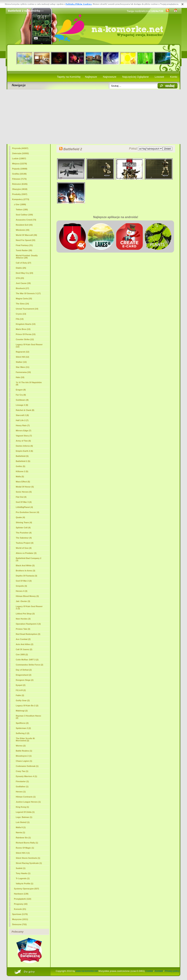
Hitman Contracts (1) (26, 797)
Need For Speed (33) (26, 240)
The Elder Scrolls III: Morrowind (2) (26, 739)
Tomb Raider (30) (24, 250)
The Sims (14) (22, 304)
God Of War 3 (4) (24, 502)
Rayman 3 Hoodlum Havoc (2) (29, 717)
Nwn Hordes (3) (23, 619)
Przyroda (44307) (20, 148)
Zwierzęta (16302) (21, 153)
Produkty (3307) (20, 194)
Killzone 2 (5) (22, 471)
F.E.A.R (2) (21, 690)
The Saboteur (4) (24, 538)
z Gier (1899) (20, 204)
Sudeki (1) (21, 868)
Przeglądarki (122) (23, 899)
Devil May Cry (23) (25, 273)
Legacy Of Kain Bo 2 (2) (27, 706)
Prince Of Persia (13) (26, 334)
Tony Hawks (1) (23, 873)
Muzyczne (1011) (20, 919)
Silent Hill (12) (23, 357)
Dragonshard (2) (24, 675)
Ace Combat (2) (23, 639)
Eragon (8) (21, 390)
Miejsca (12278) (20, 164)
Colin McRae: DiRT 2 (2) (27, 660)
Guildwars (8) (22, 400)
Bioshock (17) (22, 288)
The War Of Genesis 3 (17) (28, 293)
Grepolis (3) (21, 586)
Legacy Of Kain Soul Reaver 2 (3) (29, 607)
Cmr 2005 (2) (22, 654)
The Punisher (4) (24, 533)
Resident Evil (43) (24, 225)
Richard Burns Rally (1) (27, 843)
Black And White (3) (25, 565)
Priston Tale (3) (23, 629)
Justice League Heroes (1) (28, 802)
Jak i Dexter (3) (23, 601)
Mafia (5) (20, 477)
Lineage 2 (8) (22, 405)
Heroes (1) (21, 792)
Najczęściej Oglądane (135, 77)
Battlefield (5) (22, 456)
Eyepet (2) (21, 685)
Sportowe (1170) (20, 914)
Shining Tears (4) (24, 522)
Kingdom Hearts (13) (26, 324)
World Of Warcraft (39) (26, 235)
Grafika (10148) (19, 174)
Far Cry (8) (21, 395)
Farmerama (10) (23, 372)
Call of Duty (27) (24, 263)
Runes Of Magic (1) (25, 848)
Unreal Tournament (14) (27, 309)
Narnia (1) (21, 832)
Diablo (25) (21, 268)
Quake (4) (20, 517)
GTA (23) (20, 278)
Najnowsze (110, 77)
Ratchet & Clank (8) (25, 410)
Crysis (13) (21, 314)
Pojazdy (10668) (20, 169)
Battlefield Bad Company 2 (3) (29, 559)
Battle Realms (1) (24, 751)
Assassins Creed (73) (26, 220)
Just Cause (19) (23, 283)
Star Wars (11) (23, 367)
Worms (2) (21, 746)
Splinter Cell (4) (23, 528)
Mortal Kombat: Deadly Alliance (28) (27, 257)
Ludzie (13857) (19, 158)
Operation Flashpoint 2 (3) (28, 624)
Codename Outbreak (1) (27, 766)
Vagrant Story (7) (24, 436)
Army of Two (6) (23, 441)
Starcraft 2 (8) (22, 415)
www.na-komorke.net (87, 971)
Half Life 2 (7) (22, 420)
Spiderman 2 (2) (23, 728)
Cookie (149, 971)
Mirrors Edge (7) (24, 431)
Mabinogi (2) (22, 711)
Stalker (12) (21, 362)
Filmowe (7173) (19, 179)
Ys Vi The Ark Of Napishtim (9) (29, 384)
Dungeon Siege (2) (25, 680)
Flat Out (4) (21, 497)
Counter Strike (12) (25, 339)
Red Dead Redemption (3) (28, 634)
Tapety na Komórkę (69, 77)
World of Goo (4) (24, 548)
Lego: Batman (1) (24, 817)
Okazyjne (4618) (20, 189)
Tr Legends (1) (23, 878)
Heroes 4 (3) (22, 591)
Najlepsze (91, 77)
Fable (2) (20, 695)
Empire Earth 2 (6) (24, 451)
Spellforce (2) (22, 723)
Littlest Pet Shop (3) (25, 614)
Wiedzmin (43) (23, 230)
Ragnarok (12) (23, 352)
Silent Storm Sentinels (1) (28, 858)
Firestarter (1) (22, 781)
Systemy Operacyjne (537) (27, 889)
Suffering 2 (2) (23, 733)
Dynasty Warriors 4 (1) (26, 776)
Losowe (159, 77)
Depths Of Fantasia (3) (27, 576)
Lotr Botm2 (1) (23, 822)
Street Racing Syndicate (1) (29, 863)
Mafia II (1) (21, 827)
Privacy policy (172, 971)
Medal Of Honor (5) (25, 487)
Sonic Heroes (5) (24, 492)
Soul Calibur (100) (24, 215)
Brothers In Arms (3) (26, 571)
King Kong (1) (22, 807)
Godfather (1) (22, 787)
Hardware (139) (21, 894)
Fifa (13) (20, 319)
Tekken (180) (22, 210)
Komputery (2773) (21, 199)
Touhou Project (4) (25, 543)
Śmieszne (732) (19, 924)
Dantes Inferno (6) (24, 446)
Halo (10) (20, 377)
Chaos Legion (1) (24, 761)
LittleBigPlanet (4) (24, 507)
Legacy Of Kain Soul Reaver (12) (29, 346)
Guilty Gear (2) (23, 700)
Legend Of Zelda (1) (25, 812)
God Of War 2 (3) (24, 581)
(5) (23, 461)
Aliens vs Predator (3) (26, 553)
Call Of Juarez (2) (24, 649)
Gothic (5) (21, 466)
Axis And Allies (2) (25, 644)
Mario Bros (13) (23, 329)
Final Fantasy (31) (24, 245)
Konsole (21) (20, 909)
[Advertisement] (94, 117)
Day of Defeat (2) (24, 670)
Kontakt (159, 971)
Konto (174, 77)
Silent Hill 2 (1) (23, 853)
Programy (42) (21, 904)
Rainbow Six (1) (23, 838)
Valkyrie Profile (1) (25, 884)
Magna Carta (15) (24, 299)
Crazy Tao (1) (22, 771)
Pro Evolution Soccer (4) (28, 512)
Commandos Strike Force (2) (30, 665)
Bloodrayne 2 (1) (24, 756)
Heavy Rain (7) (23, 425)
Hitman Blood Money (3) (27, 596)
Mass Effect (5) (23, 482)
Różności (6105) (20, 184)
